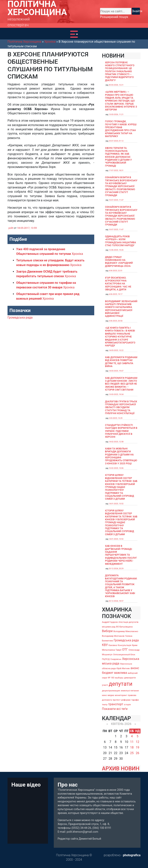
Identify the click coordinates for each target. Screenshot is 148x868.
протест (116, 700)
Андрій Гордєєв (110, 622)
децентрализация (111, 691)
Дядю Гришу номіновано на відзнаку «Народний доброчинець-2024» (119, 262)
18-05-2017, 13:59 (27, 228)
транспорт (116, 704)
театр (105, 705)
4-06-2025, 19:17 (116, 294)
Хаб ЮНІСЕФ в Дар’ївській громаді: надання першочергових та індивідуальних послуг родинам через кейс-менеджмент (121, 555)
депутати (120, 684)
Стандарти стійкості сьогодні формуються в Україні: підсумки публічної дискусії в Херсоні (121, 431)
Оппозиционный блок (124, 655)
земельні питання (130, 691)
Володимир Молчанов (113, 636)
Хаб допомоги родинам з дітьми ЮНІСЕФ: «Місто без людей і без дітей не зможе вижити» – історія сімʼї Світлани (121, 384)
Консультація (124, 645)
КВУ (105, 645)
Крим (135, 645)
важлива (120, 673)
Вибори (107, 631)
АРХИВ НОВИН (121, 768)
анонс (135, 668)
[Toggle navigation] (74, 34)
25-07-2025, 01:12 (116, 141)
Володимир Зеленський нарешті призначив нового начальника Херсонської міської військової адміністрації (121, 309)
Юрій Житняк (123, 668)
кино (104, 695)
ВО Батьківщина (124, 627)
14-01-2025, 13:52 (116, 504)
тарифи (135, 700)
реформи (126, 700)
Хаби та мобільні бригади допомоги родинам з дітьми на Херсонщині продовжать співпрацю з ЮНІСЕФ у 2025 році (121, 456)
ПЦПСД (106, 659)
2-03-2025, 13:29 (116, 418)
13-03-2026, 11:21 (116, 114)
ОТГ (125, 650)
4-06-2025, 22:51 (116, 271)
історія (127, 705)
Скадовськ (116, 659)
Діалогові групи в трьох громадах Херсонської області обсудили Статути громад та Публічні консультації (121, 407)
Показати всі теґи (115, 709)
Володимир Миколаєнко (126, 631)
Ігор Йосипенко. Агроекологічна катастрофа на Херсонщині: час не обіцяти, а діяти (118, 284)
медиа (111, 695)
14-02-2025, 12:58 (116, 442)
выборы (119, 678)
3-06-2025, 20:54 (116, 321)
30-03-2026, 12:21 (116, 85)
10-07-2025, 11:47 (116, 200)
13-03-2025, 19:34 (116, 394)
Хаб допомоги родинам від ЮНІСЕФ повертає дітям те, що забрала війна (121, 362)
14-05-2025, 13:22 (116, 350)
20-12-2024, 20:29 (116, 568)
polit (11, 228)
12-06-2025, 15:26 (116, 250)
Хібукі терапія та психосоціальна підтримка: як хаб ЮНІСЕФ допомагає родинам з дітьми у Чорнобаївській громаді (118, 157)
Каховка (113, 645)
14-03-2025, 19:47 (116, 371)
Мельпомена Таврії (112, 650)
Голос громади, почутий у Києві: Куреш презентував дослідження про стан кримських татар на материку (121, 129)
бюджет (108, 673)
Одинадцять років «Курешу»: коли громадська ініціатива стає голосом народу (120, 241)
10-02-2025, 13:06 (116, 468)
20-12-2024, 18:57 (116, 601)
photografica (132, 855)
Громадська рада (20, 317)
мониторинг (121, 695)
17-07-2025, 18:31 (116, 170)
